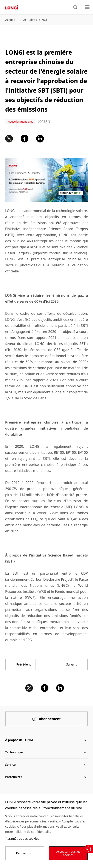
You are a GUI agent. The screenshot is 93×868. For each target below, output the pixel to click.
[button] (75, 7)
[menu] (87, 7)
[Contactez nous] (89, 849)
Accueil (10, 20)
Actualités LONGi (35, 20)
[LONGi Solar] (12, 7)
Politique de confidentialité (33, 832)
